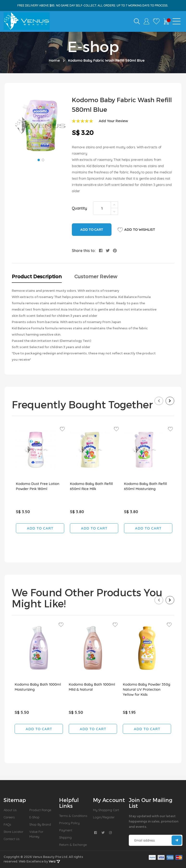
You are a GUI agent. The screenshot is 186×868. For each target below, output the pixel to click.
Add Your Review (113, 121)
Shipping (65, 837)
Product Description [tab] (37, 276)
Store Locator (13, 832)
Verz (54, 861)
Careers (9, 817)
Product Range (40, 810)
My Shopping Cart (106, 810)
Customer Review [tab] (96, 276)
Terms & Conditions (73, 816)
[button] (38, 159)
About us (10, 810)
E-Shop (34, 817)
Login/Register (104, 817)
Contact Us (12, 839)
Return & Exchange (73, 845)
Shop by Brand (40, 824)
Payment (66, 830)
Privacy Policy (69, 823)
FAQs (7, 824)
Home (54, 60)
